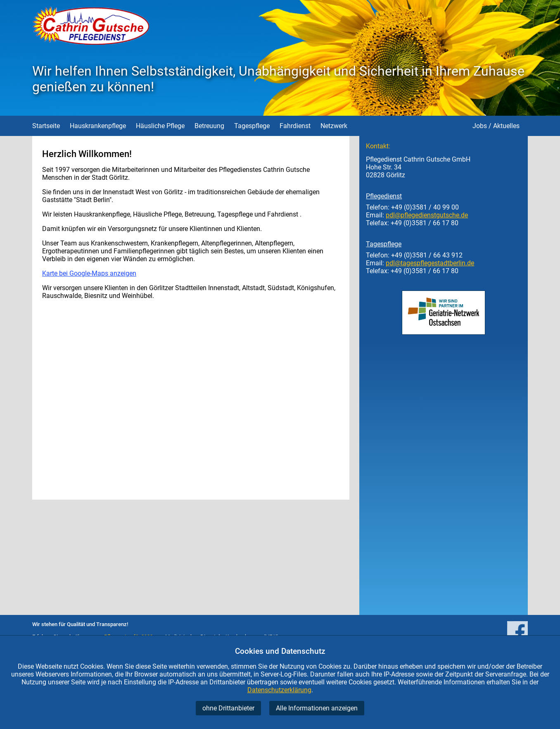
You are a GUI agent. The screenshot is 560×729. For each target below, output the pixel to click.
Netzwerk (334, 126)
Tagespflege (252, 126)
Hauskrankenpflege (98, 126)
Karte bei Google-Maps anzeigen (89, 273)
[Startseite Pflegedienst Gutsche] (91, 43)
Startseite (46, 126)
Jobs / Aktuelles (496, 126)
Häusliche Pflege (160, 126)
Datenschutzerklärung (279, 690)
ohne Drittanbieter (228, 708)
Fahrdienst (295, 126)
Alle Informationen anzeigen (317, 708)
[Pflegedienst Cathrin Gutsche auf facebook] (517, 632)
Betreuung (209, 126)
